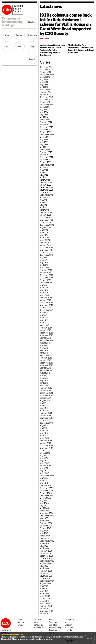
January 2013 (45, 443)
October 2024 (45, 102)
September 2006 (47, 541)
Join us (36, 622)
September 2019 (47, 255)
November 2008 (47, 513)
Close (90, 638)
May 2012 (44, 460)
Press (52, 619)
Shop (32, 46)
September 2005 (47, 561)
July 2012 (43, 455)
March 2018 (45, 295)
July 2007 (44, 531)
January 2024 (45, 125)
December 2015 (46, 363)
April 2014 (44, 410)
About (7, 46)
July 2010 (44, 478)
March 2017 (44, 325)
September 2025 (47, 74)
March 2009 (45, 511)
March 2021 (44, 210)
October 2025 (45, 72)
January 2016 (45, 360)
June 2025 (44, 82)
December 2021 (46, 187)
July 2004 (44, 586)
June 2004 (44, 588)
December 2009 (46, 488)
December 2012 (46, 445)
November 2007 (46, 526)
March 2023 (45, 150)
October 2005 (46, 558)
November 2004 (47, 576)
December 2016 (46, 333)
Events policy (55, 630)
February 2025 (46, 92)
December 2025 (46, 67)
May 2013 (44, 433)
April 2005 (44, 568)
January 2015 (45, 390)
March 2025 (45, 89)
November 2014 (46, 395)
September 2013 (47, 423)
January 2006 (45, 553)
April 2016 (44, 353)
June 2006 (44, 543)
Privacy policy (55, 627)
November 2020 (46, 220)
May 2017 (44, 320)
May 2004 (44, 591)
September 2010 (47, 475)
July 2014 (44, 403)
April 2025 (44, 87)
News (7, 35)
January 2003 (45, 608)
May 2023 (44, 145)
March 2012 (44, 463)
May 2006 (44, 546)
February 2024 (46, 122)
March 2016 (45, 355)
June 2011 (44, 468)
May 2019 (44, 262)
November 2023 (46, 130)
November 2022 (46, 160)
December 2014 (46, 393)
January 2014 (45, 415)
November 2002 (46, 611)
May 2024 (44, 115)
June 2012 (44, 458)
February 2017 (46, 328)
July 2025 (44, 79)
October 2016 (45, 338)
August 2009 (45, 498)
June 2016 (44, 348)
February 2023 (46, 152)
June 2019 (44, 260)
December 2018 (46, 275)
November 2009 (47, 491)
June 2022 (44, 172)
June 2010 (44, 480)
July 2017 (43, 315)
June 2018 (44, 287)
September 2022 (47, 165)
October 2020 (46, 222)
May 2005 (44, 566)
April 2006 (44, 548)
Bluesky (68, 625)
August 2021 (45, 197)
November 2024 (46, 99)
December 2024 (46, 97)
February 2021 (46, 212)
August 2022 (45, 167)
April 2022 (44, 177)
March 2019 (45, 267)
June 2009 (44, 503)
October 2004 (46, 578)
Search (32, 59)
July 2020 (44, 230)
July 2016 (44, 345)
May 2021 (44, 205)
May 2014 (44, 408)
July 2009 (44, 501)
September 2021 (46, 195)
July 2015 (44, 375)
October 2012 (45, 450)
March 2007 (45, 536)
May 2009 (44, 506)
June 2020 (44, 232)
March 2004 (45, 596)
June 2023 (44, 142)
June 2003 (44, 601)
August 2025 (45, 77)
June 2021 (44, 202)
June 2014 (44, 405)
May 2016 (44, 350)
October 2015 (45, 368)
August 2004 (45, 583)
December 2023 (46, 127)
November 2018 (46, 277)
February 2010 (46, 486)
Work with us (39, 627)
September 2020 (47, 225)
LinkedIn (69, 630)
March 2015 (45, 385)
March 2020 (45, 240)
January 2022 (45, 185)
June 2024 (44, 112)
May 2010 (44, 483)
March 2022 (45, 180)
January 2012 (45, 465)
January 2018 (45, 300)
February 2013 (46, 440)
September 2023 (47, 135)
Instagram (69, 619)
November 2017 (46, 305)
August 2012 (45, 453)
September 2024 (47, 104)
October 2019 (45, 252)
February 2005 (46, 571)
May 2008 (44, 518)
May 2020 (44, 235)
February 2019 (46, 270)
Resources (32, 35)
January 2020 (45, 245)
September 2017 (46, 310)
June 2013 (44, 430)
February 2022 (46, 182)
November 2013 (46, 418)
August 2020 (45, 227)
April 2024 (44, 117)
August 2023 (45, 137)
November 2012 (46, 448)
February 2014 (46, 413)
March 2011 (44, 473)
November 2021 (46, 190)
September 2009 (47, 496)
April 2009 (44, 508)
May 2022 (44, 175)
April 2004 (44, 593)
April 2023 (44, 147)
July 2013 (44, 428)
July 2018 (44, 285)
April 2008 (44, 521)
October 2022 (45, 162)
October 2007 (45, 528)
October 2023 (45, 132)
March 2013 (45, 438)
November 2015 (46, 365)
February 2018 (46, 297)
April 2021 (44, 207)
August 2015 (45, 373)
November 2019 (46, 250)
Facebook (69, 627)
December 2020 (46, 217)
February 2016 (46, 358)
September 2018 (47, 282)
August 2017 (45, 312)
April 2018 (44, 292)
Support (20, 35)
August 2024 (45, 107)
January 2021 (45, 215)
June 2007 (44, 533)
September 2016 (47, 340)
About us (37, 619)
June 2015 (44, 378)
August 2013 (45, 425)
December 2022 (46, 157)
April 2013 (44, 435)
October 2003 (46, 598)
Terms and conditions (54, 623)
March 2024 (45, 120)
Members (32, 22)
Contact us (38, 625)
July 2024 (44, 110)
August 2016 (45, 343)
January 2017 (45, 330)
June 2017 (44, 317)
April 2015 (44, 383)
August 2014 (45, 400)
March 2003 (45, 603)
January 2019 (45, 272)
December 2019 (46, 247)
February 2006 (46, 551)
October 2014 (45, 398)
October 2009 (46, 493)
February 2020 (46, 242)
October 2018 (45, 280)
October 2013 (45, 420)
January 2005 (45, 573)
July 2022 (44, 170)
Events (20, 46)
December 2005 (46, 556)
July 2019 (44, 257)
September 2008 (47, 516)
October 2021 (45, 192)
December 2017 (46, 302)
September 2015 (47, 370)
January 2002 (45, 613)
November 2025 (46, 69)
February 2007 (46, 538)
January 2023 (45, 155)
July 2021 (43, 200)
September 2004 (47, 581)
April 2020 (44, 237)
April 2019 (44, 265)
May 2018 (44, 290)
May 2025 (44, 84)
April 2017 (44, 323)
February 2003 (46, 606)
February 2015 (46, 388)
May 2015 (44, 380)
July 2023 (44, 140)
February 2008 (46, 523)
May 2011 (43, 470)
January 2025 (45, 94)
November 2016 (46, 335)
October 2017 (45, 307)
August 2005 (45, 563)
